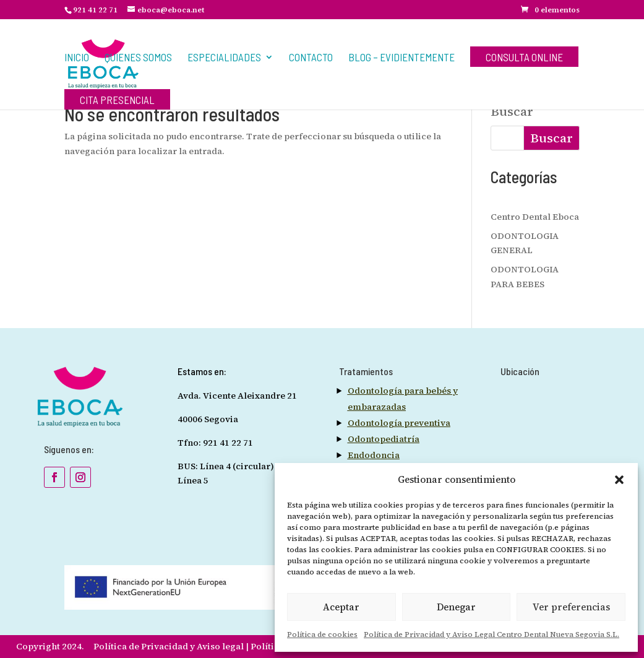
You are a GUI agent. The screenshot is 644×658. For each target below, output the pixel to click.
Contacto (311, 58)
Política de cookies (322, 634)
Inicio (77, 58)
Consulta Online (524, 58)
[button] (619, 480)
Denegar (456, 607)
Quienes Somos (138, 58)
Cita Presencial (117, 101)
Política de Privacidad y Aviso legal (170, 646)
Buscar (512, 112)
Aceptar (341, 607)
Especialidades (224, 58)
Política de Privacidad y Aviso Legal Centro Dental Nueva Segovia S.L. (492, 634)
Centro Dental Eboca (535, 217)
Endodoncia (374, 455)
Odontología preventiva (399, 423)
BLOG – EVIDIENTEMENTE (401, 58)
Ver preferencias (571, 607)
